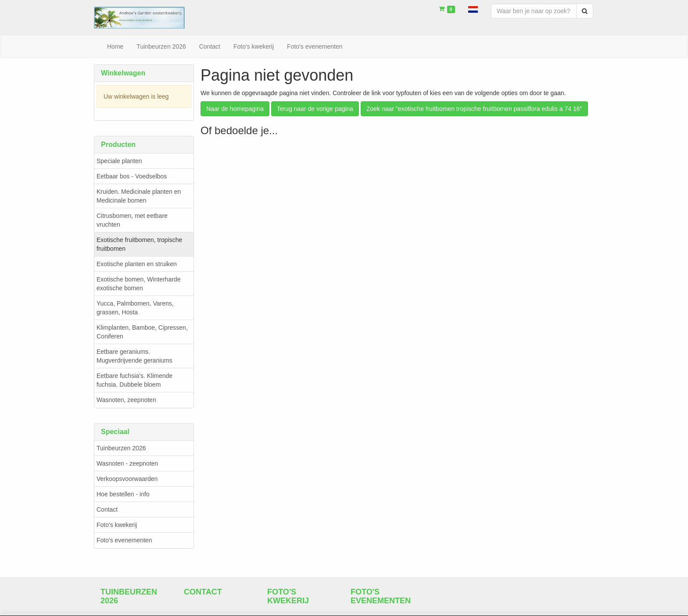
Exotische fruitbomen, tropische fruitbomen (139, 244)
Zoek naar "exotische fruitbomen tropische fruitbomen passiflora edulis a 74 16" (474, 109)
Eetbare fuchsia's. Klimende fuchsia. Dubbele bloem (134, 380)
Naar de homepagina (235, 109)
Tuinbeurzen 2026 (121, 448)
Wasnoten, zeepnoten (126, 400)
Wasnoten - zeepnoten (127, 463)
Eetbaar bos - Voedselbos (132, 176)
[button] (473, 9)
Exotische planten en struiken (137, 264)
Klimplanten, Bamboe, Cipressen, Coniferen (142, 332)
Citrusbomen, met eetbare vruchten (132, 220)
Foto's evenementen (124, 540)
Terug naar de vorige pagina (315, 109)
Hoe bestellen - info (123, 494)
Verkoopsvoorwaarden (127, 479)
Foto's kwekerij (117, 525)
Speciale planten (119, 161)
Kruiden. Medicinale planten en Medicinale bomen (139, 196)
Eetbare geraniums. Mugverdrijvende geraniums (134, 356)
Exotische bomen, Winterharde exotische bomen (138, 284)
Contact (107, 509)
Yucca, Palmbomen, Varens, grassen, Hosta (135, 308)
